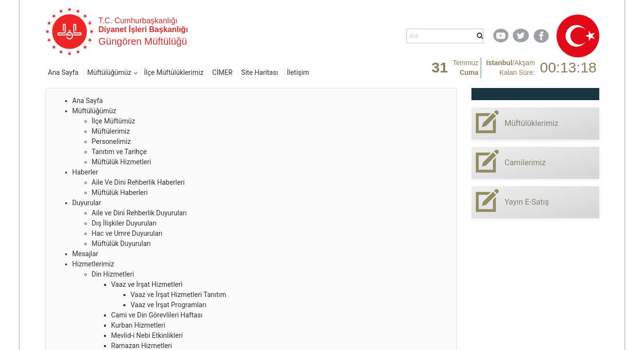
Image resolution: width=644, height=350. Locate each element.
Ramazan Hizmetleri (142, 346)
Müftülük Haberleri (120, 192)
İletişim (298, 72)
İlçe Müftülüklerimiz (174, 72)
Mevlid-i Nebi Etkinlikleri (147, 335)
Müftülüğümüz (109, 72)
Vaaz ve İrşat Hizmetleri (147, 284)
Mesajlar (86, 254)
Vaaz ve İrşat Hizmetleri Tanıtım (179, 295)
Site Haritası (260, 72)
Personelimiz (112, 141)
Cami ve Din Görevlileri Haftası (157, 315)
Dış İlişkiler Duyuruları (124, 223)
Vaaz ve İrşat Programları (169, 305)
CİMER (223, 72)
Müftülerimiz (111, 131)
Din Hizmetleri (113, 274)
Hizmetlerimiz (93, 264)
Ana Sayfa (63, 72)
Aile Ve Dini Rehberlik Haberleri (138, 182)
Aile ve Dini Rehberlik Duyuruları (139, 213)
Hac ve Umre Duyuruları (127, 233)
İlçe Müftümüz (113, 121)
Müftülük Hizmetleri (122, 162)
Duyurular (87, 203)
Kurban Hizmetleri (138, 325)
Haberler (85, 172)
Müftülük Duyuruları (122, 244)
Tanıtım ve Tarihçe (119, 152)
